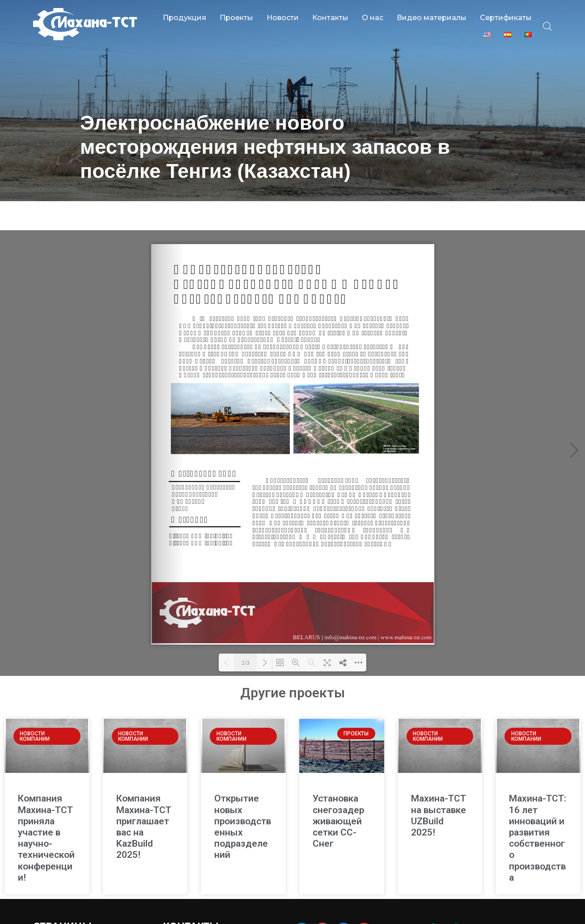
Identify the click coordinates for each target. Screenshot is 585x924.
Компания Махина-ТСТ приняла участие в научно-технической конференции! (46, 820)
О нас (373, 18)
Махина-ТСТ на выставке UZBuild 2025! (439, 797)
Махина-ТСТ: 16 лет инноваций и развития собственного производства (538, 820)
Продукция (184, 18)
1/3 (246, 645)
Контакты (330, 18)
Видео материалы (432, 18)
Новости (283, 18)
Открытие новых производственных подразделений (243, 809)
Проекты (236, 18)
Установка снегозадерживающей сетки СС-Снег (338, 803)
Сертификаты (506, 18)
